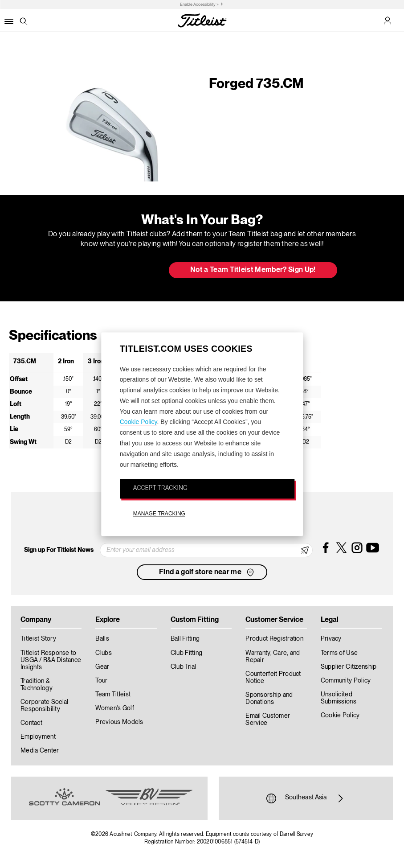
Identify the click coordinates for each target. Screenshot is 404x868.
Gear (102, 667)
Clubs (103, 653)
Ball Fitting (185, 639)
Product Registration (274, 639)
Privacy (331, 639)
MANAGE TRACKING (159, 514)
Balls (102, 639)
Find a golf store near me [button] (207, 572)
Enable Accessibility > (199, 5)
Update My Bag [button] (115, 271)
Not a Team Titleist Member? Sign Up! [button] (253, 270)
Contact (31, 723)
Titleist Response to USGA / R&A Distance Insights (51, 660)
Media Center (40, 751)
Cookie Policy (139, 422)
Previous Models (119, 722)
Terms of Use (339, 653)
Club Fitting (186, 653)
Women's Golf (114, 708)
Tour (101, 681)
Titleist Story (38, 639)
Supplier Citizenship (349, 667)
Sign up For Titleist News (59, 550)
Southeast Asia (306, 798)
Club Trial (184, 667)
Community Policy (346, 681)
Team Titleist (113, 695)
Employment (38, 737)
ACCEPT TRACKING (160, 488)
